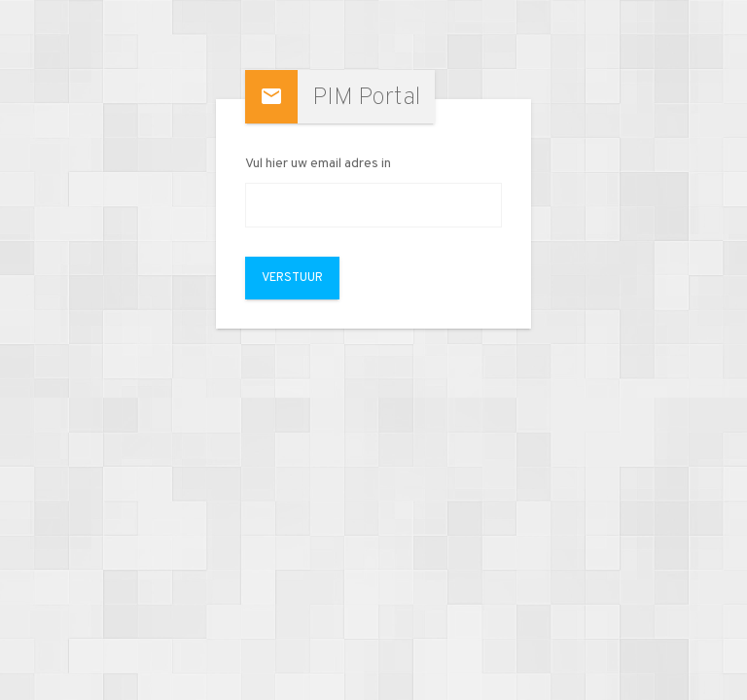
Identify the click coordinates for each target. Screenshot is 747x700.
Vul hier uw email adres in (318, 164)
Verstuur (292, 278)
